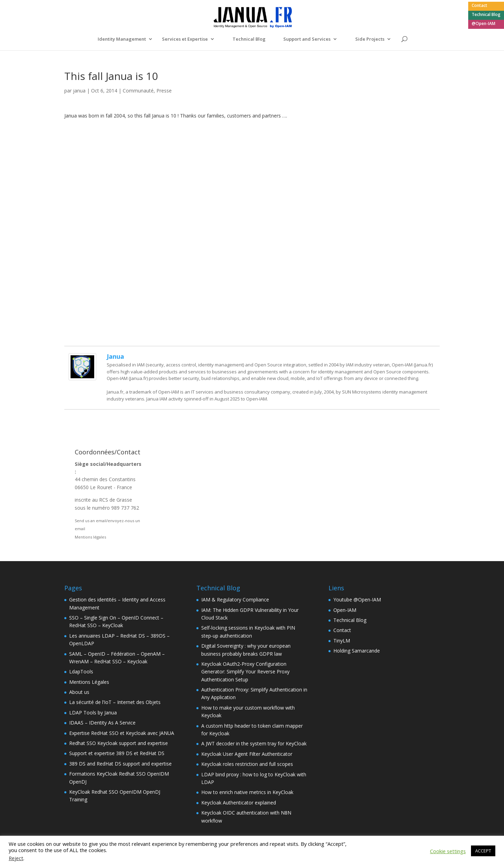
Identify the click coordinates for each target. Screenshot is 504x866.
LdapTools (81, 671)
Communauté (138, 91)
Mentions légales (90, 537)
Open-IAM (345, 610)
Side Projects (370, 39)
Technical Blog (486, 15)
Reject (16, 858)
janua (79, 91)
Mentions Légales (89, 682)
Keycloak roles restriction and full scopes (247, 764)
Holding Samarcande (357, 651)
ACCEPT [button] (483, 851)
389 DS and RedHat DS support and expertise (120, 764)
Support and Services (307, 39)
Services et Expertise (185, 39)
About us (79, 692)
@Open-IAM (483, 24)
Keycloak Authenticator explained (239, 803)
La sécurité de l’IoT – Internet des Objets (115, 702)
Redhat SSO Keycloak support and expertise (119, 743)
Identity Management (122, 39)
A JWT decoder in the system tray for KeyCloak (254, 743)
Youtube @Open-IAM (357, 600)
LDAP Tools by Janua (93, 713)
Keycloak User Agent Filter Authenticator (247, 754)
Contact (479, 6)
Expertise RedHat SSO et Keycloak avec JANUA (122, 733)
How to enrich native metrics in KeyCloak (247, 792)
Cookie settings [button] (448, 851)
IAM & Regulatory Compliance (235, 600)
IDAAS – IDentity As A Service (102, 723)
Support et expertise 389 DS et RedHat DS (117, 753)
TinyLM (342, 641)
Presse (164, 91)
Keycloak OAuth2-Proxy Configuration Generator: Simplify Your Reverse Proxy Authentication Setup (245, 672)
